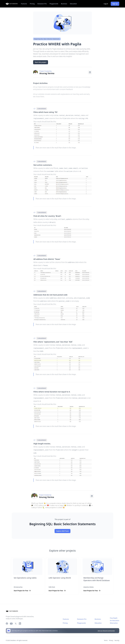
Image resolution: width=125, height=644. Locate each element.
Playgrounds (54, 4)
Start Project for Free (21, 587)
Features (24, 4)
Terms (106, 637)
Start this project (41, 62)
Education (73, 4)
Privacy (111, 637)
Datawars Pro (42, 4)
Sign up (115, 4)
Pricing (32, 4)
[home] (12, 4)
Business (64, 4)
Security (117, 637)
